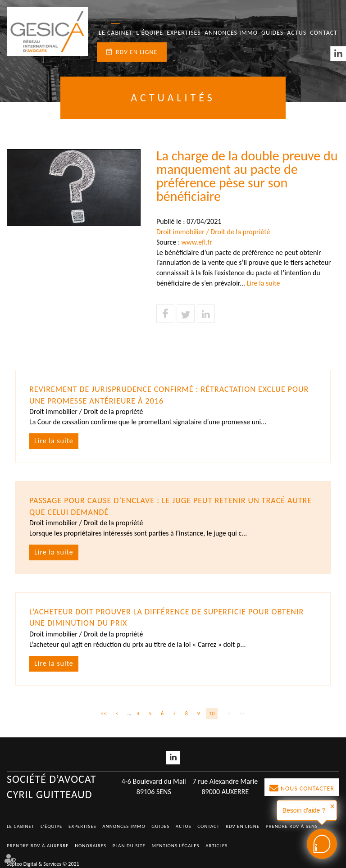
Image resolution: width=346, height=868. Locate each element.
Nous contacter (307, 788)
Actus (297, 33)
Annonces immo (231, 33)
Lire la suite (264, 283)
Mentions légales (176, 846)
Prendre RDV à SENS (292, 826)
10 (212, 713)
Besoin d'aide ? (304, 810)
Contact (324, 33)
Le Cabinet (116, 33)
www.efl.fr (197, 242)
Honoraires (91, 846)
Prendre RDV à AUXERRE (38, 846)
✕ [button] (332, 806)
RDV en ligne (137, 52)
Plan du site (129, 846)
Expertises (184, 33)
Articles (216, 846)
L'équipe (150, 33)
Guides (272, 33)
